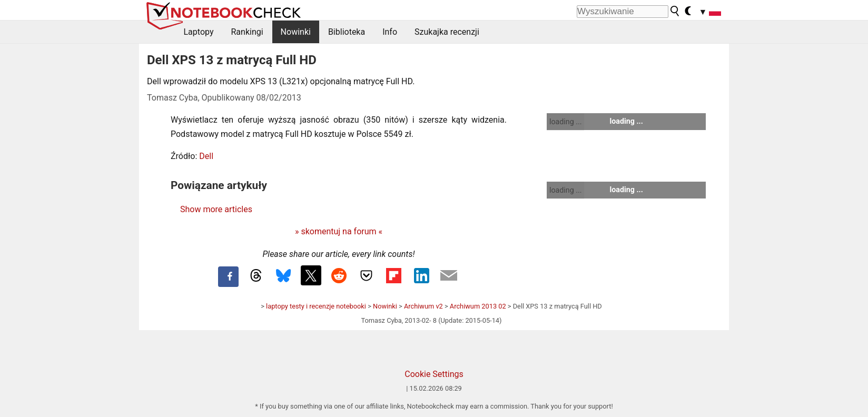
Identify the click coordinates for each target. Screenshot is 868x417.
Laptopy (199, 32)
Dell (206, 156)
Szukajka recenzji (447, 32)
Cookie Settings (434, 374)
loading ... (565, 122)
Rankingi (247, 32)
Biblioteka (347, 32)
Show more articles (216, 209)
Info (390, 32)
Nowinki (296, 32)
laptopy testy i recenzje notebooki (316, 306)
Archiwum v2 (423, 306)
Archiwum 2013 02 (478, 306)
